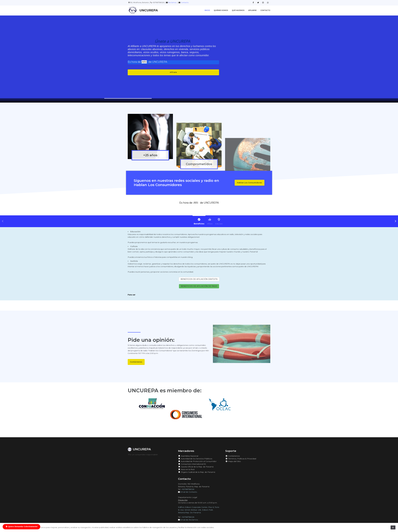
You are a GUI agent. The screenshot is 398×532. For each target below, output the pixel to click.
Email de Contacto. (189, 488)
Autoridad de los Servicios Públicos (195, 455)
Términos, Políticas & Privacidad (241, 455)
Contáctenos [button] (136, 362)
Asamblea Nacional (188, 452)
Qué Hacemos (238, 10)
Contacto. (185, 2)
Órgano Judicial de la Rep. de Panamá (197, 468)
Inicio (207, 10)
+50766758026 (188, 486)
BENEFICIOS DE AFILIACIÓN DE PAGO (199, 286)
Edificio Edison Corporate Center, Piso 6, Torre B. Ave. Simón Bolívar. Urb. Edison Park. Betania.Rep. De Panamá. (199, 506)
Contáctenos (232, 452)
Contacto (265, 10)
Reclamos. (173, 2)
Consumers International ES (192, 460)
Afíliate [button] (174, 72)
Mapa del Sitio (233, 458)
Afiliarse (252, 10)
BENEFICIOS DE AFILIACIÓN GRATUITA (199, 279)
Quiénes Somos (221, 10)
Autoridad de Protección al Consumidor (197, 458)
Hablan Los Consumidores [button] (249, 183)
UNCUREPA (149, 10)
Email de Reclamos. (190, 516)
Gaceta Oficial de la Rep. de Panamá (196, 463)
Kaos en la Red (186, 466)
